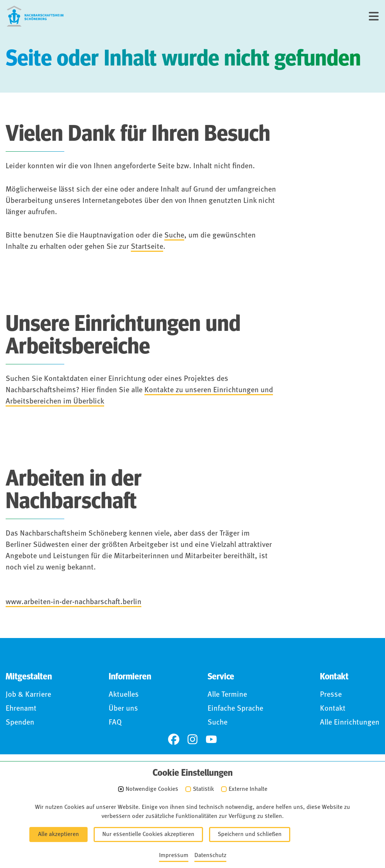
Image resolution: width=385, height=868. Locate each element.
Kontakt (333, 709)
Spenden (20, 723)
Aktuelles (124, 695)
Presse (331, 695)
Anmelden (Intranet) (321, 825)
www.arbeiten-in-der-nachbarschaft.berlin (74, 602)
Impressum (46, 825)
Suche (174, 236)
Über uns (123, 709)
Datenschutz (102, 825)
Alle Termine (227, 695)
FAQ (115, 723)
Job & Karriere (28, 695)
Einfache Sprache (235, 709)
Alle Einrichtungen (350, 723)
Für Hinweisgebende (239, 825)
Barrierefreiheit (164, 825)
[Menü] (374, 16)
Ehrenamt (21, 709)
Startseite (147, 247)
